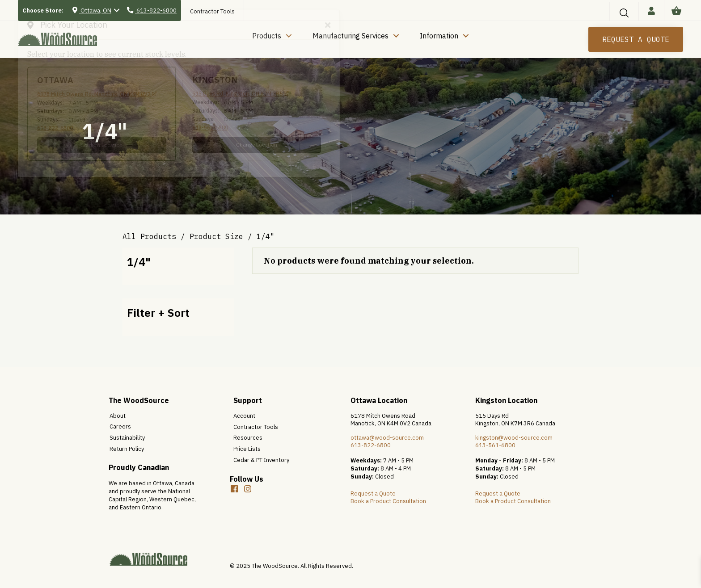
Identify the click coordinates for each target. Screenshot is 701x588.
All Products (149, 236)
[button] (248, 489)
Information (439, 36)
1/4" (139, 262)
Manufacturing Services (350, 36)
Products (267, 36)
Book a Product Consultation (388, 501)
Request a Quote (373, 493)
